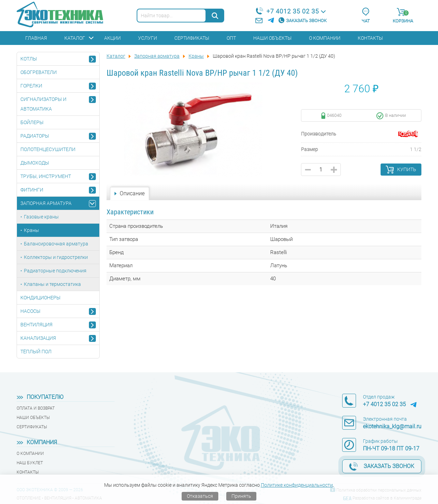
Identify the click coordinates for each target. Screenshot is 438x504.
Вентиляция (36, 325)
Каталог (75, 38)
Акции (112, 38)
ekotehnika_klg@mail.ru (392, 426)
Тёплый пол (36, 352)
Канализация (38, 338)
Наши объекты (272, 38)
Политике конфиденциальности (297, 485)
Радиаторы (35, 136)
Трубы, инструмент (46, 176)
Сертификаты (192, 38)
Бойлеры (32, 122)
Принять (241, 496)
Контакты (370, 38)
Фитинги (32, 190)
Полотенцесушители (48, 149)
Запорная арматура (46, 203)
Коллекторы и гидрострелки (56, 257)
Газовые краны (41, 217)
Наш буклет (30, 463)
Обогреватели (39, 72)
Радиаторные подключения (55, 271)
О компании (325, 38)
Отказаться (200, 496)
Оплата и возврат (36, 408)
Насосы (30, 311)
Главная (36, 38)
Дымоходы (35, 163)
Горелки (31, 86)
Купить (407, 169)
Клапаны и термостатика (52, 284)
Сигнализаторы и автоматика (43, 104)
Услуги (148, 38)
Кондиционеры (40, 298)
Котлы (29, 59)
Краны (31, 230)
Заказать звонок (306, 21)
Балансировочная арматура (56, 244)
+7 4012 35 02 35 (293, 11)
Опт (231, 38)
